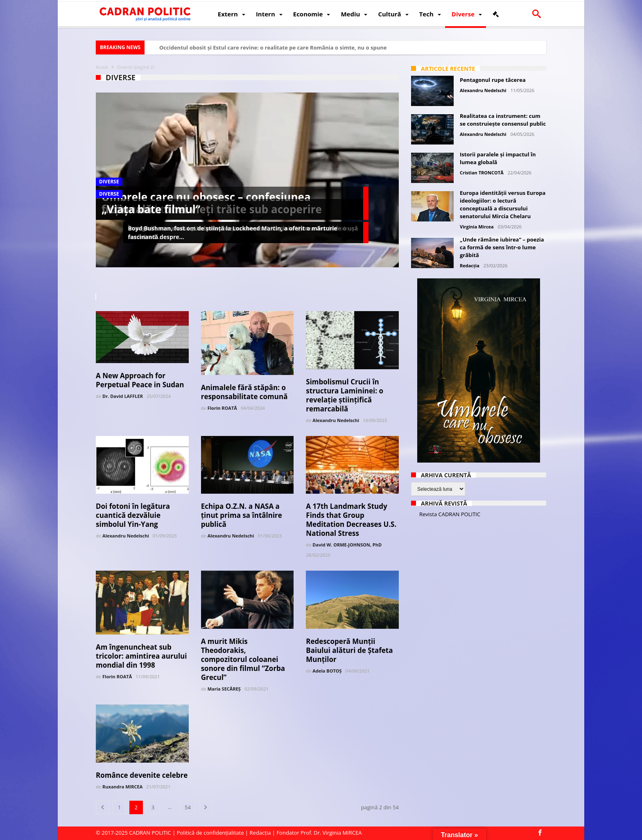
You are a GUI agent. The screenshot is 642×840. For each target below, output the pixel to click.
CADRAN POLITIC (150, 833)
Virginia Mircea (477, 227)
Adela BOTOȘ (327, 671)
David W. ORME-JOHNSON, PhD (347, 545)
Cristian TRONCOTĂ (482, 173)
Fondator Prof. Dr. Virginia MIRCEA (319, 833)
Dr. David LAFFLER (123, 396)
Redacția (470, 265)
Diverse (109, 182)
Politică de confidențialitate (210, 833)
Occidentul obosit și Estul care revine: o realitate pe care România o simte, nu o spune (273, 47)
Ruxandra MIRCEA (122, 787)
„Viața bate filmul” (151, 209)
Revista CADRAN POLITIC (450, 514)
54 (188, 807)
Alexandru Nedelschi (336, 420)
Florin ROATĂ (222, 408)
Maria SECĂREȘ (224, 689)
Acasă (102, 67)
